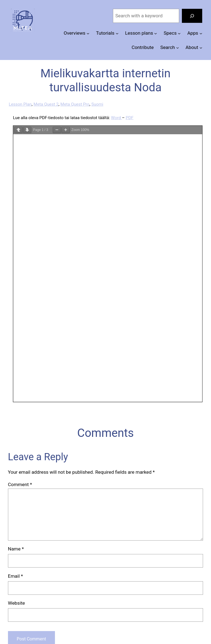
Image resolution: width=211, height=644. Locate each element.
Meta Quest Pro (75, 104)
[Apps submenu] (201, 33)
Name (16, 549)
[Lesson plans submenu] (156, 33)
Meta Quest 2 (46, 104)
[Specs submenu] (179, 33)
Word (116, 118)
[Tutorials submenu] (117, 33)
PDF (129, 118)
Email (16, 576)
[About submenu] (201, 47)
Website (16, 603)
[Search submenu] (177, 47)
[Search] (192, 16)
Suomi (97, 104)
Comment (20, 484)
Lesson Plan (20, 104)
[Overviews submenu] (88, 33)
